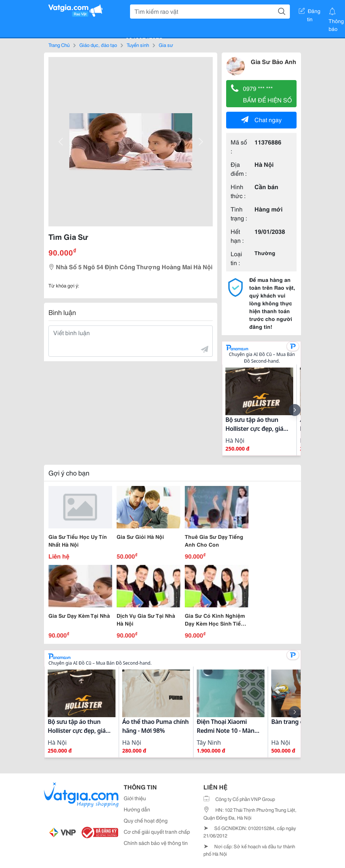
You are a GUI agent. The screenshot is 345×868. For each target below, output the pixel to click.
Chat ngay (261, 119)
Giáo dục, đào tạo (98, 45)
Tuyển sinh (138, 45)
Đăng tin (310, 12)
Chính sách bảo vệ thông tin (156, 843)
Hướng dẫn (137, 809)
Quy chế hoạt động (146, 820)
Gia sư (166, 45)
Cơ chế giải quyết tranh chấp (157, 832)
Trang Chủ (59, 45)
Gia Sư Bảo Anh (273, 61)
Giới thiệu (135, 798)
